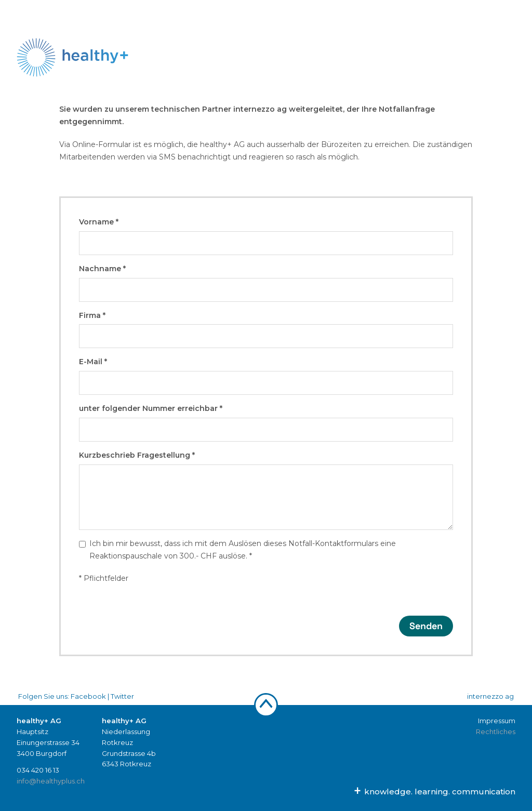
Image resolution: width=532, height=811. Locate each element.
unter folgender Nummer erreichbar (151, 408)
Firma (92, 315)
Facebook (88, 696)
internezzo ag (490, 696)
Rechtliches (496, 732)
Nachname (102, 269)
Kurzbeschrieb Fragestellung (137, 455)
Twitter (122, 696)
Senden (426, 626)
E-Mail (93, 362)
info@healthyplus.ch (51, 781)
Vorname (99, 222)
